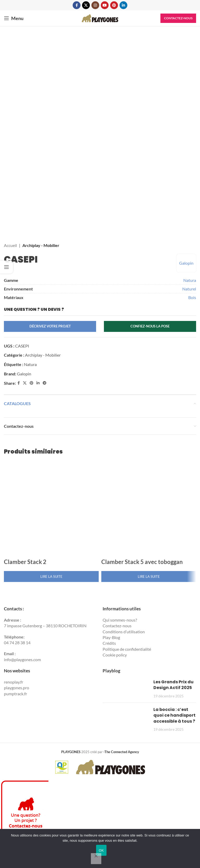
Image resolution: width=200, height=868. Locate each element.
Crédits (109, 643)
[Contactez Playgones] (24, 826)
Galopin (186, 263)
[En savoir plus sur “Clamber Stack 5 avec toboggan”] (149, 576)
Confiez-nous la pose (150, 326)
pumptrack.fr (15, 694)
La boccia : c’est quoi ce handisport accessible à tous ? (174, 715)
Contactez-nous (178, 18)
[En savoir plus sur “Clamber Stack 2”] (51, 576)
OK (101, 850)
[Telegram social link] (45, 383)
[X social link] (86, 5)
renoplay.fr (14, 682)
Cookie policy (115, 655)
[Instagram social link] (95, 5)
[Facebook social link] (77, 5)
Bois (192, 297)
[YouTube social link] (105, 5)
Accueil (10, 245)
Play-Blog (111, 637)
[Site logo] (100, 18)
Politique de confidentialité (127, 649)
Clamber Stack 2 (25, 562)
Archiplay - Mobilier (41, 245)
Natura (190, 280)
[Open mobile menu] (14, 18)
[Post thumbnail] (126, 689)
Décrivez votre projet (50, 326)
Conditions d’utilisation (124, 632)
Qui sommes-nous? (120, 620)
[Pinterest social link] (114, 5)
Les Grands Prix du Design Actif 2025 (173, 685)
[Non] (96, 859)
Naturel (189, 289)
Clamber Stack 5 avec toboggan (142, 562)
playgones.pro (17, 688)
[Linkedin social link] (123, 5)
